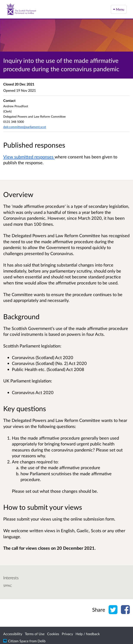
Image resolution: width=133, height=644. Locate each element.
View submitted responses (29, 157)
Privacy (67, 634)
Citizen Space (18, 641)
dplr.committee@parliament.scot (25, 127)
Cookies (53, 634)
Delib (42, 641)
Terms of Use (35, 634)
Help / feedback (88, 634)
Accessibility (13, 634)
